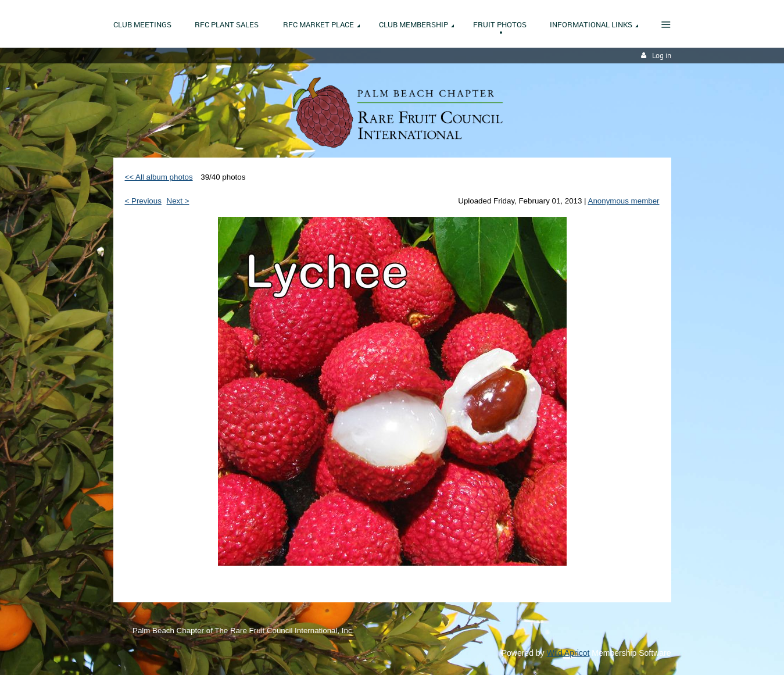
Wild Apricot (568, 653)
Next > (178, 201)
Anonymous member (624, 201)
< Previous (143, 201)
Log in (662, 56)
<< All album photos (159, 177)
